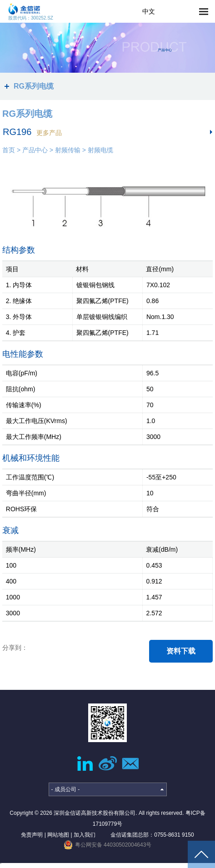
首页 (9, 150)
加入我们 (85, 835)
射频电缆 (100, 150)
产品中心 (35, 150)
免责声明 (32, 835)
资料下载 (181, 651)
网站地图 (58, 835)
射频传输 (68, 150)
